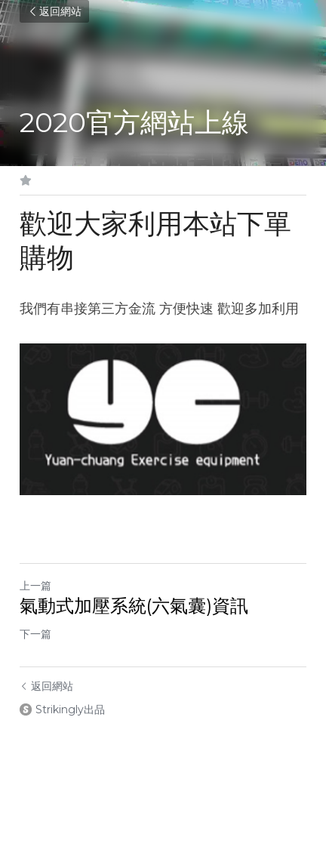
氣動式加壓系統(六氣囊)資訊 (134, 606)
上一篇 (35, 586)
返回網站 (54, 11)
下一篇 (35, 634)
